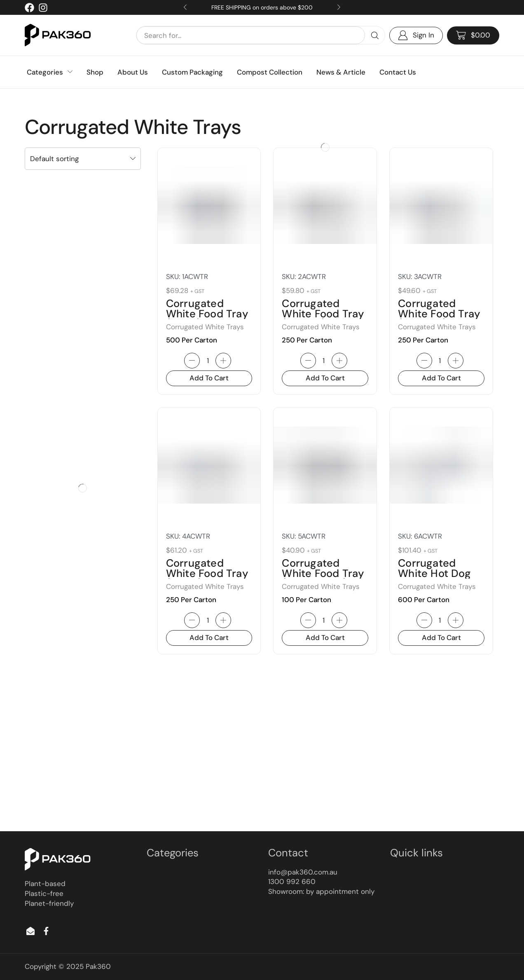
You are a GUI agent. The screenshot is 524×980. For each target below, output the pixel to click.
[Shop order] (83, 159)
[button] (473, 35)
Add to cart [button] (209, 378)
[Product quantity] (208, 361)
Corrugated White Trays (205, 327)
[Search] (375, 35)
